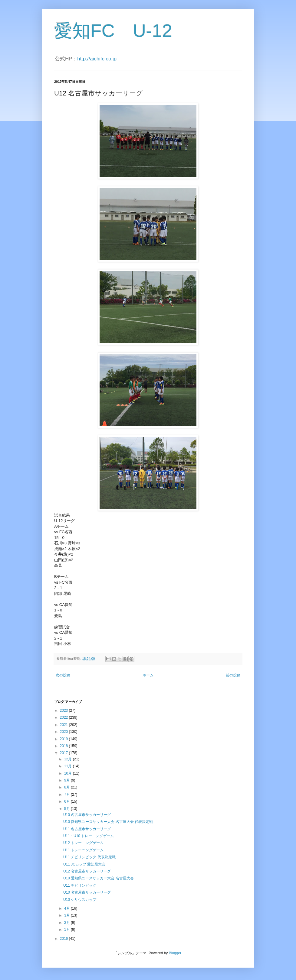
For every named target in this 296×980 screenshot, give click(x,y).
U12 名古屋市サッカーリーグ (87, 871)
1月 (67, 930)
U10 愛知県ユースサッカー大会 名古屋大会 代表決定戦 (108, 822)
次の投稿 (63, 675)
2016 (64, 939)
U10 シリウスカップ (80, 900)
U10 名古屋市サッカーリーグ (87, 815)
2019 (64, 739)
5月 (67, 809)
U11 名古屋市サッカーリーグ (87, 829)
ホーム (148, 675)
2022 (64, 717)
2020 (64, 732)
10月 (69, 773)
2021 (64, 725)
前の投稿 (233, 675)
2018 (64, 746)
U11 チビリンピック (80, 885)
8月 (67, 787)
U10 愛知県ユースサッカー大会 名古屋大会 (99, 878)
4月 (67, 908)
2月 (67, 923)
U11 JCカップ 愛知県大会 (84, 864)
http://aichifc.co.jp (97, 59)
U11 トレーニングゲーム (83, 850)
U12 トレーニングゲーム (83, 843)
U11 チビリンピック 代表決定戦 (89, 857)
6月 (67, 801)
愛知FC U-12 (113, 31)
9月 (67, 780)
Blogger (175, 953)
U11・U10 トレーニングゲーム (89, 836)
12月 (69, 759)
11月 (69, 766)
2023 (64, 711)
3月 (67, 915)
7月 (67, 795)
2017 (64, 753)
